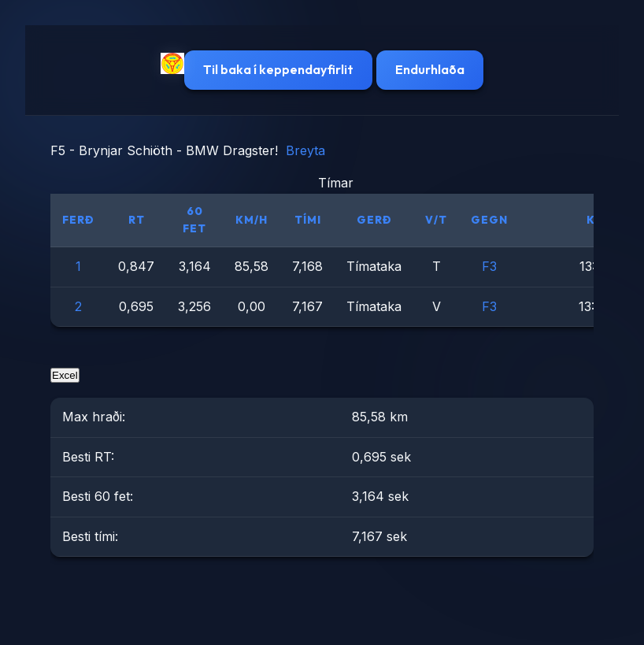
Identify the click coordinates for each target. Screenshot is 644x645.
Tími (308, 220)
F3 (489, 266)
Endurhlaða (430, 69)
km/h (252, 220)
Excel (65, 375)
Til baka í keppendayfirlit (278, 69)
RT (137, 220)
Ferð (78, 220)
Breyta (305, 150)
